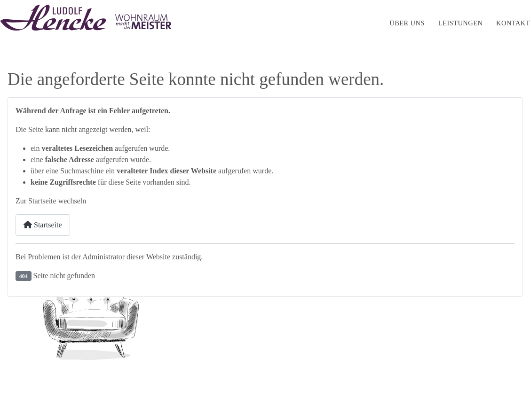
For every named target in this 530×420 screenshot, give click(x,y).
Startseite (356, 23)
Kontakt (513, 23)
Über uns (407, 23)
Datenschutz (463, 388)
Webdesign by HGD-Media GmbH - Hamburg (74, 401)
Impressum (417, 388)
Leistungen (461, 23)
